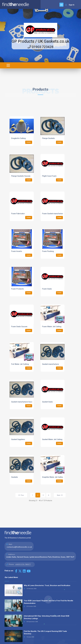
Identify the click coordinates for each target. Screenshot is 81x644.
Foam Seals (47, 289)
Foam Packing (48, 251)
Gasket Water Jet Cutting (52, 439)
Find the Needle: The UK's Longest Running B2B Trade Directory (45, 633)
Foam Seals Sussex (19, 327)
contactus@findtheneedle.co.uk (19, 547)
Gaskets (15, 477)
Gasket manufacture (50, 364)
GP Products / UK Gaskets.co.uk (40, 41)
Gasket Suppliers (18, 439)
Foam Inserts (17, 251)
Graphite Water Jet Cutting (53, 477)
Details (29, 142)
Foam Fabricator (18, 214)
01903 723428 (40, 47)
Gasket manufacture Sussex (23, 402)
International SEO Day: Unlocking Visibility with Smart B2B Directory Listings (47, 617)
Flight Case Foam (49, 176)
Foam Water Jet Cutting (52, 327)
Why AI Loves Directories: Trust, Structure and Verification (47, 585)
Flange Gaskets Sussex (21, 176)
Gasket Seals (47, 402)
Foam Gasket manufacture (53, 214)
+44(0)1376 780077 (23, 564)
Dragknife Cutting (18, 138)
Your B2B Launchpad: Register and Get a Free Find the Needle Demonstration (48, 602)
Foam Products (17, 289)
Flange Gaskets (48, 138)
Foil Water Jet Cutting (20, 364)
